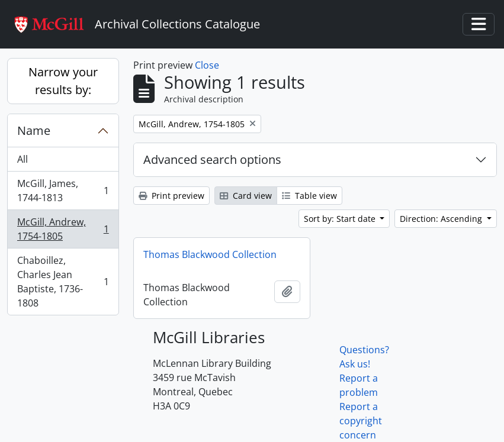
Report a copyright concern (361, 421)
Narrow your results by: (63, 81)
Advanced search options (212, 159)
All (23, 159)
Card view (246, 196)
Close (207, 65)
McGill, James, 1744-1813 (63, 191)
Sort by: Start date (341, 219)
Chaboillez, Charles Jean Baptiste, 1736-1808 (63, 282)
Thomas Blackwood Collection (210, 254)
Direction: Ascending (442, 219)
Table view (309, 196)
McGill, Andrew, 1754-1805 (63, 229)
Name (34, 130)
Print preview (171, 196)
